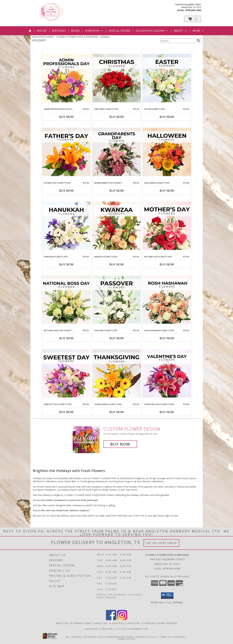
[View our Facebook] (111, 619)
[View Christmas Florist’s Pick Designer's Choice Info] (117, 78)
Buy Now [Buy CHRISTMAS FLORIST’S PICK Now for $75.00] (117, 117)
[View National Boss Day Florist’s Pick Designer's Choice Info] (66, 300)
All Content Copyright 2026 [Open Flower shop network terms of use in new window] (85, 637)
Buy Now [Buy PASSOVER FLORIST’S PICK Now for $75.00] (117, 338)
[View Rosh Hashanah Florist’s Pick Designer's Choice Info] (167, 300)
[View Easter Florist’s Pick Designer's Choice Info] (167, 78)
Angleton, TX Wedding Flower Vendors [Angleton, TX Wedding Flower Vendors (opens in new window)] (152, 623)
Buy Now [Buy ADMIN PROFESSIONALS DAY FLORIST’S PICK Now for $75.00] (66, 117)
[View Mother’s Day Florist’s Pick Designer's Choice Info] (167, 226)
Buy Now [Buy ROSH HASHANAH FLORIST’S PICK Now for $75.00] (167, 338)
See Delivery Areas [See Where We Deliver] (161, 543)
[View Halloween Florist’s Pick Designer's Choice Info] (167, 152)
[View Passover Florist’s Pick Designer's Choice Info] (117, 300)
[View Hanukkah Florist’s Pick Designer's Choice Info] (66, 226)
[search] (198, 41)
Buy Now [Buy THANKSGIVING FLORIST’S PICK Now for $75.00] (117, 412)
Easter (42, 31)
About (181, 31)
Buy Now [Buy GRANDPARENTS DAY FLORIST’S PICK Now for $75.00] (117, 191)
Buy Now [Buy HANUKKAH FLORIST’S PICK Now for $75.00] (66, 264)
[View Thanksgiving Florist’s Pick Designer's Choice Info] (117, 374)
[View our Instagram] (122, 619)
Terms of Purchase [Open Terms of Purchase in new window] (172, 637)
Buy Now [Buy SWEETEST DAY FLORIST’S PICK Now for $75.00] (66, 412)
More (198, 31)
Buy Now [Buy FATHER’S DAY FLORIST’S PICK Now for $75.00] (66, 191)
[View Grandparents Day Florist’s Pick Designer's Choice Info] (117, 152)
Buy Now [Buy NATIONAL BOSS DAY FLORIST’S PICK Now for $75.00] (66, 338)
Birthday (59, 31)
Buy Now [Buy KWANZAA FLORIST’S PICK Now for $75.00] (117, 264)
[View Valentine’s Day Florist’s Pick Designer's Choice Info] (167, 374)
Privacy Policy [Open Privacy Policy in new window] (146, 637)
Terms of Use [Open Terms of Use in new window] (127, 639)
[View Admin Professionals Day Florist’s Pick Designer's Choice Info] (66, 78)
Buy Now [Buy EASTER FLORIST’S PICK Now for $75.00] (167, 117)
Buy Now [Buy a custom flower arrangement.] (120, 444)
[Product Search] (178, 41)
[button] (193, 19)
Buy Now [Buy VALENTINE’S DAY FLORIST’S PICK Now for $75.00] (167, 412)
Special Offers (120, 31)
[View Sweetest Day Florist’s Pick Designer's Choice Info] (66, 374)
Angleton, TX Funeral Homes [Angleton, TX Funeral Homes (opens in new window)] (74, 623)
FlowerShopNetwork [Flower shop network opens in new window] (119, 637)
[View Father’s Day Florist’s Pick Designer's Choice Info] (66, 152)
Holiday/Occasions (152, 31)
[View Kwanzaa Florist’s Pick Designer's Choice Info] (117, 226)
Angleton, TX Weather (99, 629)
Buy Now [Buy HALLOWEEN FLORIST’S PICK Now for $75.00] (167, 191)
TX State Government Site (132, 629)
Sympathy (94, 31)
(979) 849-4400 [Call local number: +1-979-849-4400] (193, 10)
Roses (75, 31)
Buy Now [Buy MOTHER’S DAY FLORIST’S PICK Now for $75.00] (167, 264)
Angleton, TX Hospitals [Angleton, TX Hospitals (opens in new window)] (110, 623)
